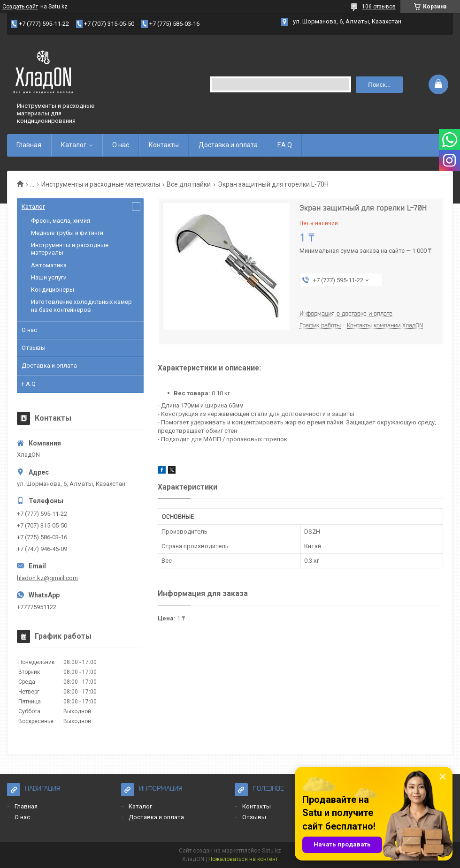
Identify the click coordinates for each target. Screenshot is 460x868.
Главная (29, 145)
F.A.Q (285, 145)
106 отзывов (379, 7)
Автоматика (49, 265)
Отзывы (34, 348)
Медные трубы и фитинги (67, 233)
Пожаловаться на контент (243, 859)
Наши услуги (49, 277)
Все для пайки (189, 184)
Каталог (74, 145)
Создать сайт (20, 7)
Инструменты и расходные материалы (101, 184)
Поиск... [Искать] (379, 85)
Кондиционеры (53, 290)
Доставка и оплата (228, 145)
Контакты (164, 145)
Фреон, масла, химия (61, 221)
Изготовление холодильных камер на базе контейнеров (81, 306)
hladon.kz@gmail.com (47, 578)
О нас (121, 145)
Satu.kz (272, 851)
